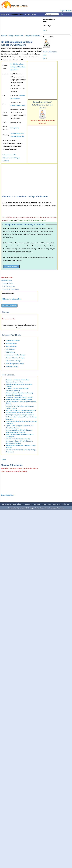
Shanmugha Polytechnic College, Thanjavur (20, 415)
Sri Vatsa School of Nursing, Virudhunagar (19, 413)
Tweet (4, 460)
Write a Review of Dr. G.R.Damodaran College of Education (11, 158)
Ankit (45, 55)
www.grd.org (15, 128)
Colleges (4, 36)
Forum (27, 14)
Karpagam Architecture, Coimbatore (17, 380)
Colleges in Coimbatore (33, 36)
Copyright (37, 504)
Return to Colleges (8, 495)
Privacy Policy (46, 504)
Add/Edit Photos (7, 280)
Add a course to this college (12, 299)
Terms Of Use (57, 504)
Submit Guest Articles (9, 504)
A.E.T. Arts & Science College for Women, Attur (21, 410)
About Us (20, 504)
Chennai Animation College (15, 382)
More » (34, 14)
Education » (5, 14)
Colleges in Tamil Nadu (16, 36)
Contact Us (29, 504)
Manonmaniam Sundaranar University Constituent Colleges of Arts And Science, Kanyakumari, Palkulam (19, 441)
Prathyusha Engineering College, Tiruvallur (20, 397)
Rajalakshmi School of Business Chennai (19, 399)
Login (63, 11)
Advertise (66, 504)
